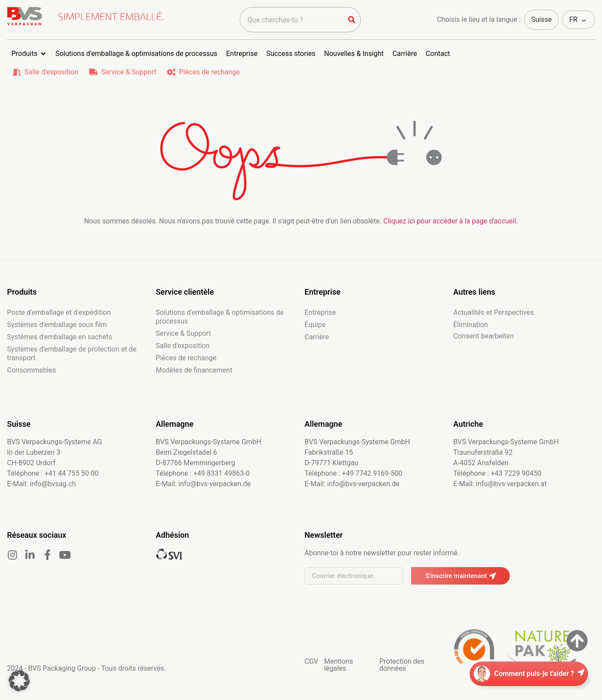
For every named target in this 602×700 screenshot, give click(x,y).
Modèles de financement (194, 370)
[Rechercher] (352, 20)
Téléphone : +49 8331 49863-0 (203, 473)
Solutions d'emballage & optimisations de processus (220, 317)
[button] (19, 681)
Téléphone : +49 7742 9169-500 (353, 473)
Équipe (315, 325)
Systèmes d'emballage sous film (57, 325)
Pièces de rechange (209, 72)
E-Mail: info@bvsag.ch (42, 484)
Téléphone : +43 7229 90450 (498, 473)
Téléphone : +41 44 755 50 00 (53, 473)
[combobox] (292, 20)
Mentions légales (339, 665)
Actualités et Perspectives (494, 312)
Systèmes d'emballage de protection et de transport (72, 353)
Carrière (317, 337)
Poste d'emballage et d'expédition (59, 312)
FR (573, 19)
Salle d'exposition (52, 72)
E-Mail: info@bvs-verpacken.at (500, 484)
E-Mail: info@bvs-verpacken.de (204, 484)
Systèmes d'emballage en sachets (60, 337)
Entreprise (320, 312)
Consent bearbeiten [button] (484, 336)
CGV (311, 661)
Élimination (471, 325)
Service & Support (129, 72)
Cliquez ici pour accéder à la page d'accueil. (450, 221)
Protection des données (402, 665)
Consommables (31, 370)
